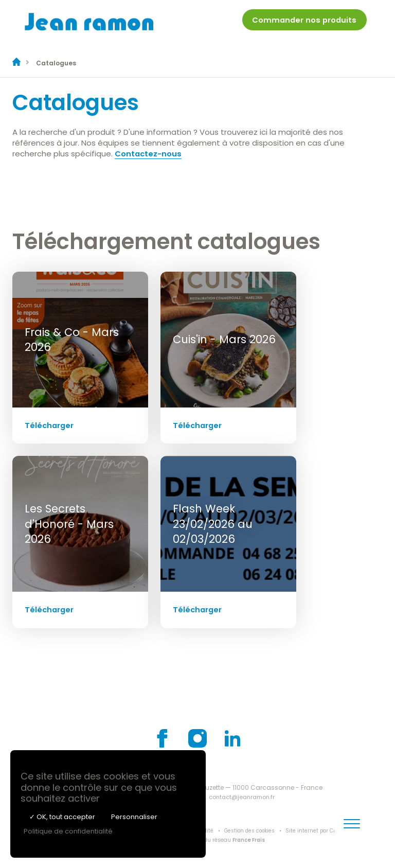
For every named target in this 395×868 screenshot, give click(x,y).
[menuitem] (303, 25)
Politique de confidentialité (68, 831)
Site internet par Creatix (321, 831)
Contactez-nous (149, 153)
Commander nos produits (303, 23)
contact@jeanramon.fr (243, 796)
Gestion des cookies (252, 831)
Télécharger (50, 425)
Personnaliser (134, 817)
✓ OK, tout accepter (62, 817)
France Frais (249, 839)
